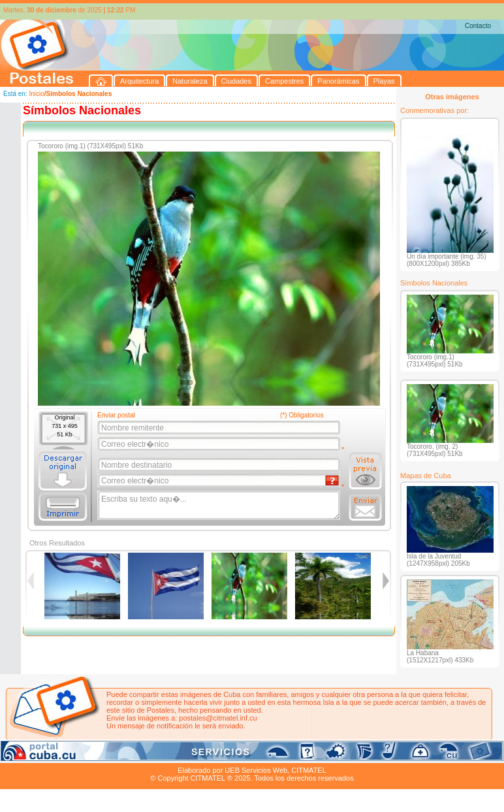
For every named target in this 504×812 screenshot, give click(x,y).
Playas (247, 755)
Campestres (163, 755)
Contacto (478, 26)
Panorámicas (210, 755)
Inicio (36, 94)
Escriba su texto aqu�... (220, 506)
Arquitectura (41, 755)
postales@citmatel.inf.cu (218, 718)
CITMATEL (309, 770)
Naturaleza (85, 755)
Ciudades (123, 755)
